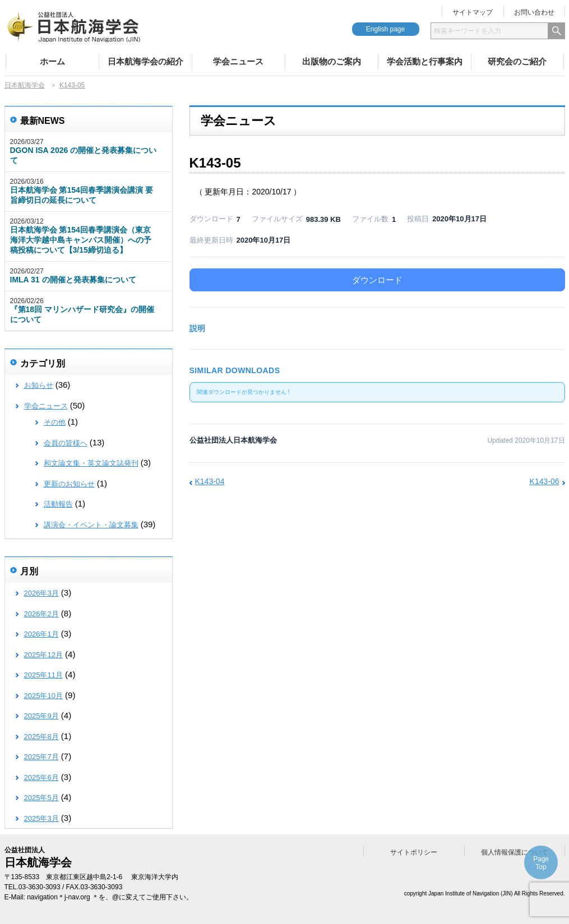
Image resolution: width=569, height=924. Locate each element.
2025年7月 (41, 757)
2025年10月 (43, 696)
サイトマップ (473, 12)
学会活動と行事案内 (425, 61)
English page (385, 29)
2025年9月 (41, 716)
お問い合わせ (534, 12)
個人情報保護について (515, 852)
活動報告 (58, 504)
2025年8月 (41, 737)
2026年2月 (41, 614)
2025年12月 (43, 655)
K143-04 (210, 481)
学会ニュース (238, 61)
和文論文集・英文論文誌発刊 (91, 463)
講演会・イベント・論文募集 (91, 525)
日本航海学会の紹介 (145, 61)
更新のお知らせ (69, 484)
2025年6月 (41, 777)
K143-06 (545, 481)
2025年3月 (41, 818)
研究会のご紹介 (517, 61)
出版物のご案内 (332, 61)
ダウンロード (377, 280)
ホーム (52, 61)
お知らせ (39, 385)
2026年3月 (41, 593)
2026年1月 (41, 634)
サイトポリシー (414, 852)
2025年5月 (41, 798)
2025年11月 (43, 675)
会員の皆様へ (66, 443)
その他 (55, 422)
